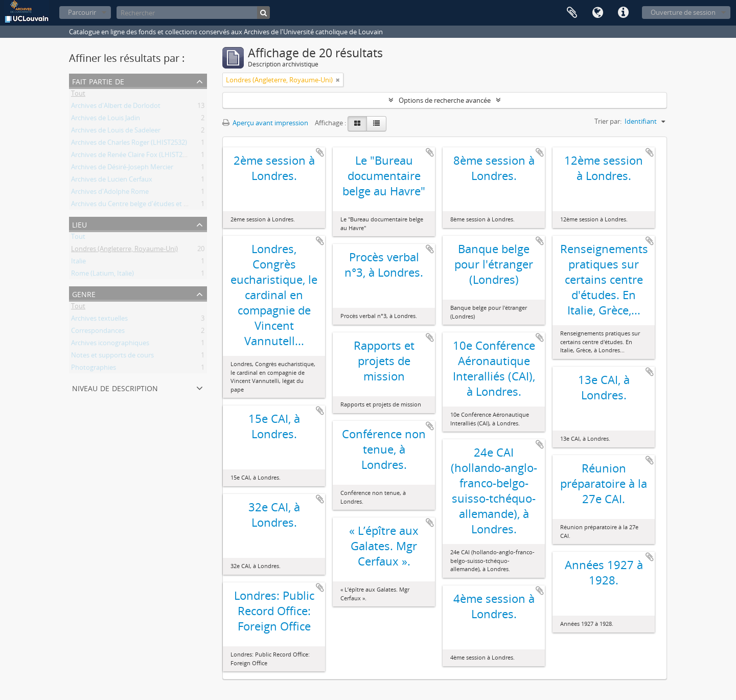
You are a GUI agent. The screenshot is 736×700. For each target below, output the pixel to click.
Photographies (94, 369)
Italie (78, 263)
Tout (78, 95)
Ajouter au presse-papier (320, 152)
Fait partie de (98, 81)
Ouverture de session (683, 12)
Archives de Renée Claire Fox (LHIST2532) (133, 156)
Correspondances (98, 332)
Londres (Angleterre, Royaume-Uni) (124, 251)
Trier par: (608, 121)
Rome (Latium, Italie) (102, 275)
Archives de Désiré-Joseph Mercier (122, 169)
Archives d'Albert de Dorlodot (116, 107)
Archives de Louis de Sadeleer (116, 132)
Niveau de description (115, 387)
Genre (84, 293)
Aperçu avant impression (265, 123)
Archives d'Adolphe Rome (110, 193)
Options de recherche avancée (445, 100)
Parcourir (82, 12)
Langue (597, 13)
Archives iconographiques (110, 345)
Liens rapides (623, 13)
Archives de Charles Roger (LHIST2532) (129, 144)
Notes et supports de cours (112, 357)
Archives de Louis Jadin (106, 120)
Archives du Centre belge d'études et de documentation (156, 206)
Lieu (79, 224)
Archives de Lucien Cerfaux (112, 181)
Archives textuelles (99, 320)
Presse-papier (572, 13)
